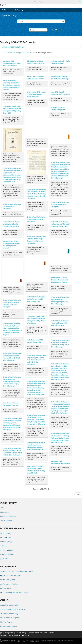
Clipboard (56, 30)
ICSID (37, 641)
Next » (78, 494)
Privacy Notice (9, 633)
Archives (5, 10)
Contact (52, 633)
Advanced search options (13, 47)
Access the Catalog (16, 10)
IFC (27, 641)
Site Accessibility (21, 633)
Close (80, 2)
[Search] (41, 21)
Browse (38, 30)
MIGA (32, 641)
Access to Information (35, 633)
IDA (24, 641)
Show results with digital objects (41, 53)
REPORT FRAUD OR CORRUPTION (19, 636)
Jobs (46, 633)
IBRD (19, 641)
